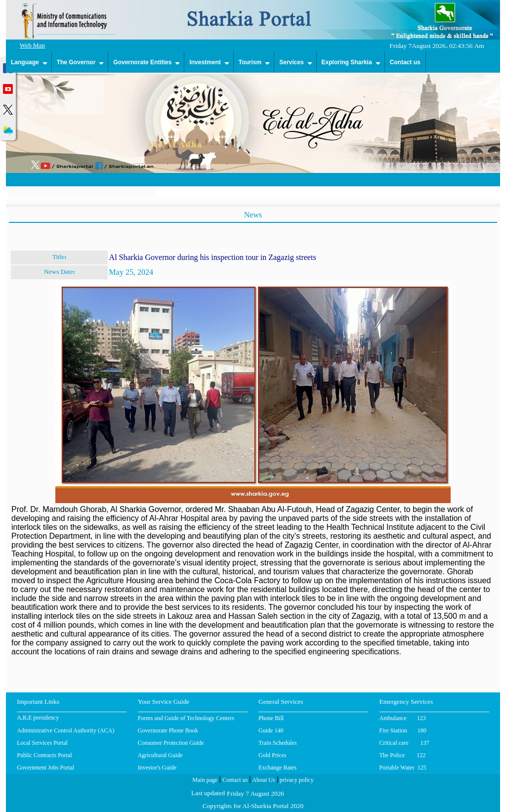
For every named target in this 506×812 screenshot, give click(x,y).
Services (291, 62)
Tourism (250, 62)
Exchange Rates (277, 768)
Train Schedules (277, 743)
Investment (205, 62)
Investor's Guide (157, 768)
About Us (263, 781)
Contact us (405, 62)
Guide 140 (271, 730)
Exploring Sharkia (347, 62)
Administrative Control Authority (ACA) (65, 730)
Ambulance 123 (403, 718)
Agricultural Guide (160, 755)
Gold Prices (272, 755)
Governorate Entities (142, 62)
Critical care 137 (404, 743)
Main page (205, 781)
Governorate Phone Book (168, 730)
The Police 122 (403, 755)
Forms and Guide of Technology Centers (186, 718)
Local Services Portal (42, 743)
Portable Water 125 (403, 768)
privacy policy (296, 781)
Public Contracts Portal (44, 755)
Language (25, 62)
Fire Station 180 (403, 730)
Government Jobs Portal (45, 768)
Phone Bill (271, 718)
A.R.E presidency (38, 719)
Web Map (33, 46)
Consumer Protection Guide (171, 743)
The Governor (76, 62)
